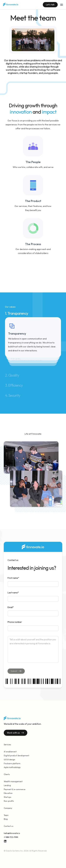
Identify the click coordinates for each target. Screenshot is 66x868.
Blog (6, 819)
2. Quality (12, 375)
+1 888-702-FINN (11, 837)
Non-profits (9, 801)
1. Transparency (17, 313)
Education (8, 793)
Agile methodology (12, 767)
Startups (8, 797)
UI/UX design (9, 759)
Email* (11, 607)
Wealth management (13, 781)
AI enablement (10, 752)
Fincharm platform (12, 763)
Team (6, 815)
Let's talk (50, 5)
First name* (13, 578)
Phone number (15, 622)
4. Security (13, 395)
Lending (7, 785)
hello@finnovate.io (12, 833)
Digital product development (16, 756)
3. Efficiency (14, 385)
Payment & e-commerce (15, 789)
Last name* (13, 593)
